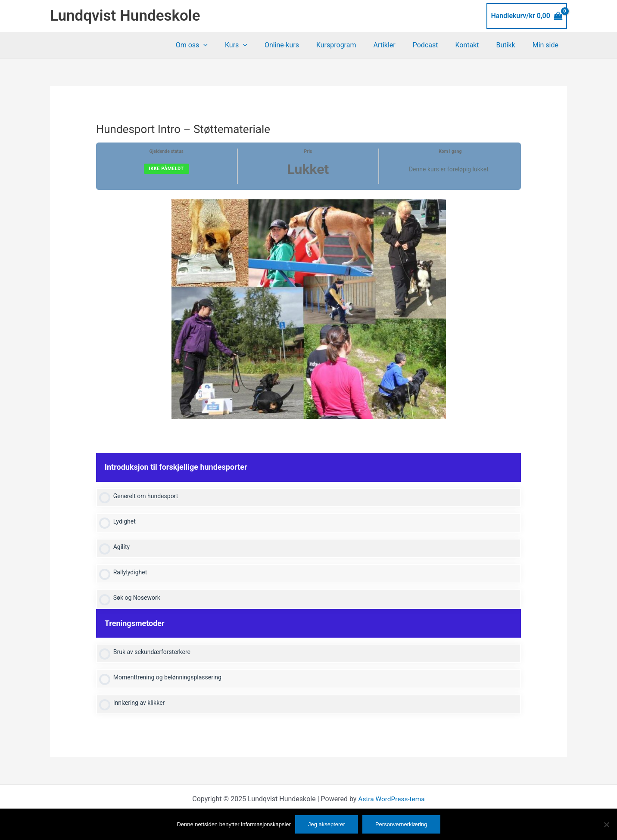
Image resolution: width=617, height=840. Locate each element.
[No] (606, 825)
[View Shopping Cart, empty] (527, 16)
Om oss (221, 45)
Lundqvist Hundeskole (125, 16)
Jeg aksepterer (327, 824)
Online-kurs (304, 45)
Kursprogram (355, 45)
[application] (233, 45)
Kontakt (475, 45)
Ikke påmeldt (167, 169)
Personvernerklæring (401, 824)
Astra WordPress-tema (391, 802)
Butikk (511, 45)
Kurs (262, 45)
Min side (547, 45)
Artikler (400, 45)
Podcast (438, 45)
